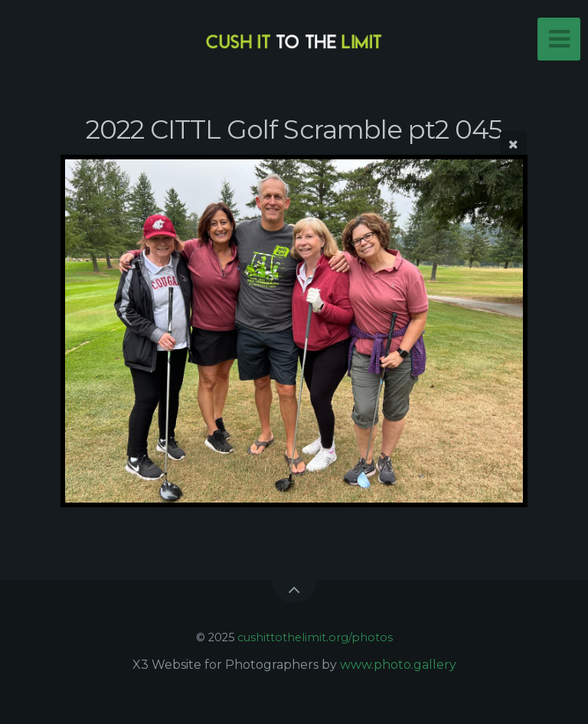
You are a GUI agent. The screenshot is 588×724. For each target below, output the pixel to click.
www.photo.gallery (398, 665)
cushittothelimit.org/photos (315, 637)
